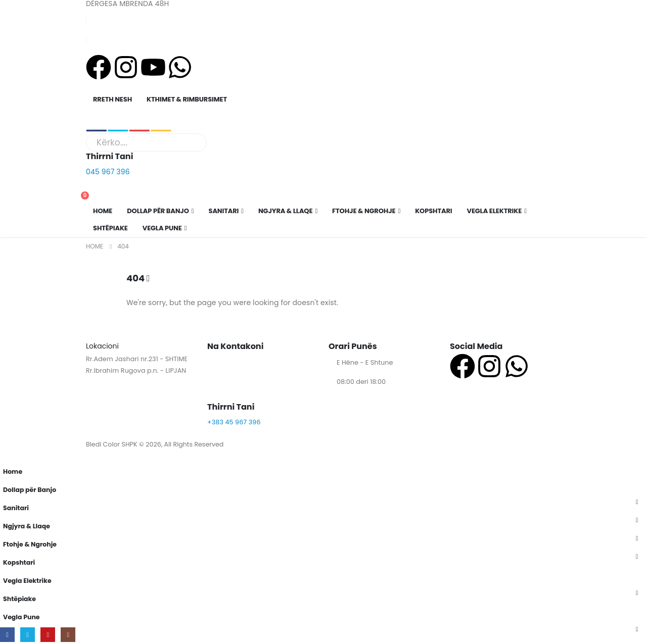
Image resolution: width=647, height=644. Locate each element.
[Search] (197, 142)
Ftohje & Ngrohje (364, 211)
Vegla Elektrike (495, 211)
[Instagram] (68, 635)
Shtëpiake (110, 228)
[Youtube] (48, 635)
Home (103, 211)
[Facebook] (7, 635)
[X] (28, 635)
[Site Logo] (129, 126)
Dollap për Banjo (158, 211)
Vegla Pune (162, 228)
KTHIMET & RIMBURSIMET (187, 99)
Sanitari (224, 211)
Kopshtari (433, 211)
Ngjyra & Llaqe (285, 211)
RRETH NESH (112, 99)
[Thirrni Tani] (323, 163)
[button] (6, 455)
